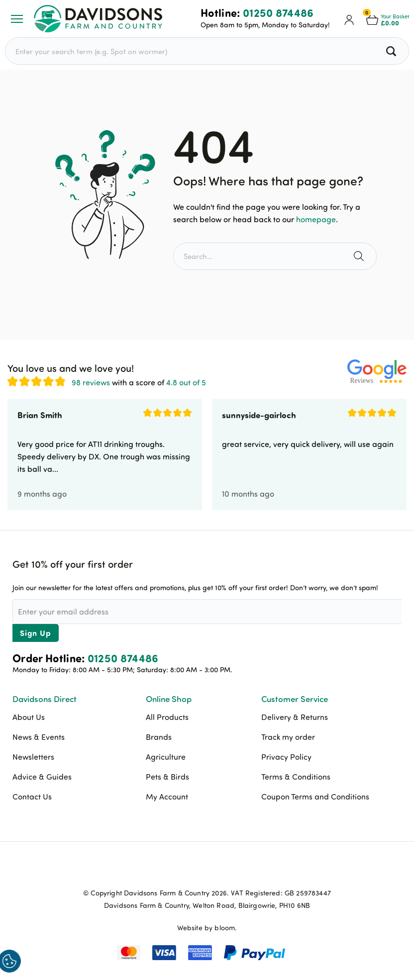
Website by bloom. (207, 928)
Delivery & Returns (295, 717)
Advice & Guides (42, 777)
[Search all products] (392, 51)
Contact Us (32, 797)
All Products (167, 717)
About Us (29, 717)
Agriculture (166, 757)
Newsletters (33, 757)
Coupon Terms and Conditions (315, 797)
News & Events (39, 737)
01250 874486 (278, 12)
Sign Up (36, 633)
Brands (159, 737)
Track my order (288, 737)
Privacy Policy (286, 757)
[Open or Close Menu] (17, 19)
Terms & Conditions (296, 777)
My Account (167, 797)
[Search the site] (360, 256)
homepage (316, 219)
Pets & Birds (167, 777)
